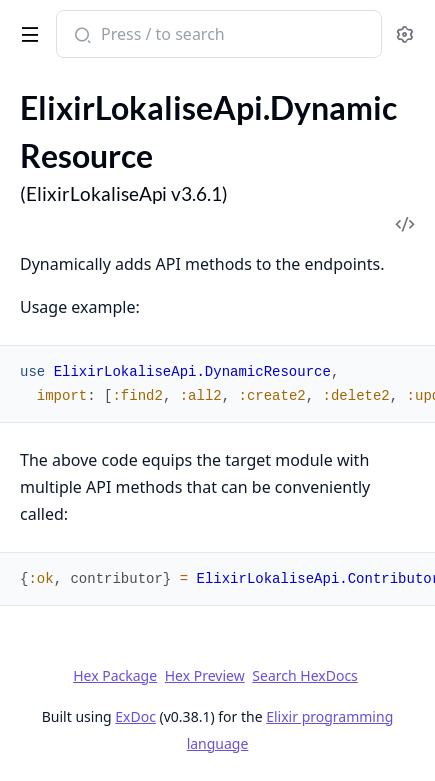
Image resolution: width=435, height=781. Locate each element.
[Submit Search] (80, 36)
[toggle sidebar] (26, 31)
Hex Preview (205, 675)
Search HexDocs (304, 676)
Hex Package (115, 675)
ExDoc (135, 716)
